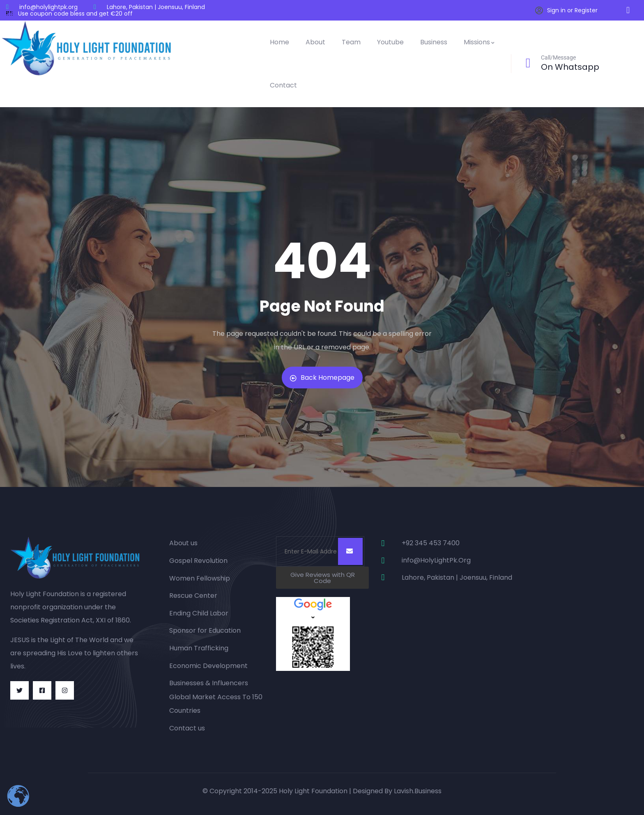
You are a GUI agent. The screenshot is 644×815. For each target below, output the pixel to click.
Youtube (390, 42)
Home (279, 42)
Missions (480, 42)
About (315, 42)
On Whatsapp (570, 67)
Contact (283, 85)
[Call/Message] (528, 63)
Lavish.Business (418, 791)
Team (351, 42)
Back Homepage (322, 378)
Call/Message (558, 57)
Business (434, 42)
